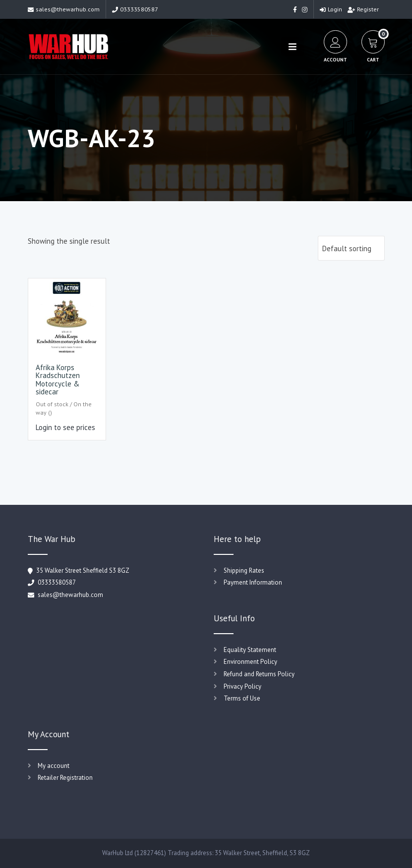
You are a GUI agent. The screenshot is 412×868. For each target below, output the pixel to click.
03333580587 (135, 9)
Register (363, 9)
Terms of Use (242, 698)
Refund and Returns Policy (259, 674)
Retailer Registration (65, 778)
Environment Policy (250, 662)
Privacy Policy (242, 686)
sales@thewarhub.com (64, 9)
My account (54, 766)
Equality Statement (250, 650)
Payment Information (253, 582)
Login (331, 9)
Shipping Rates (244, 570)
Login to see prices (65, 427)
